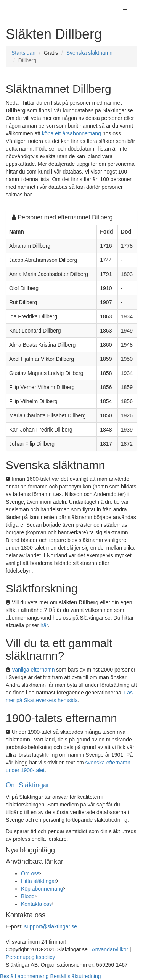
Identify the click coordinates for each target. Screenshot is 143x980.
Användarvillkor (110, 949)
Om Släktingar (27, 785)
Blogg (28, 896)
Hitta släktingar (39, 881)
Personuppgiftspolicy (30, 957)
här (44, 625)
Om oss (30, 873)
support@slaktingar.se (51, 926)
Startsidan (23, 53)
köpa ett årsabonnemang (71, 133)
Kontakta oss (36, 904)
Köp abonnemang (42, 889)
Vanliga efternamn (33, 670)
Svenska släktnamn (89, 53)
